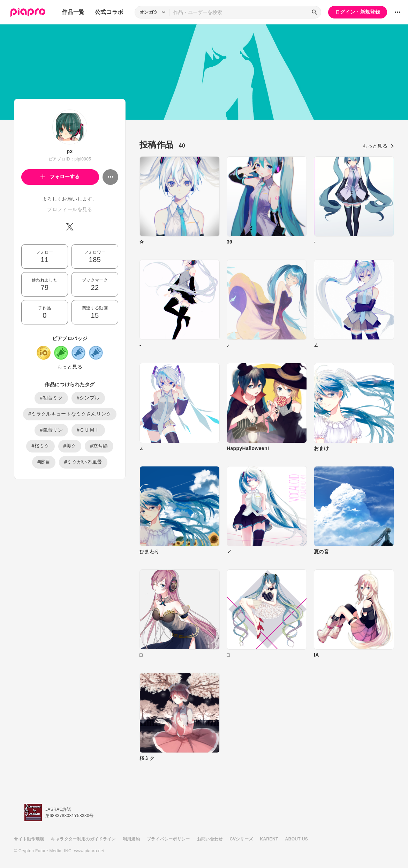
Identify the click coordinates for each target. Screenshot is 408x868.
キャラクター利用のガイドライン (83, 839)
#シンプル (88, 398)
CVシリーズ (241, 839)
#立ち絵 (99, 446)
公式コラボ (109, 12)
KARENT (269, 839)
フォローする (60, 177)
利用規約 (131, 839)
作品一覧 (73, 12)
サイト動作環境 (29, 839)
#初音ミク (51, 398)
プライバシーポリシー (168, 839)
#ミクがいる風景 (83, 462)
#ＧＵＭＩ (88, 430)
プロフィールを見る (70, 209)
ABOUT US (297, 839)
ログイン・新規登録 (358, 12)
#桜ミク (40, 446)
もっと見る (70, 367)
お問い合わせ (210, 839)
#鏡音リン (51, 430)
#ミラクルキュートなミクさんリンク (70, 414)
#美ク (70, 446)
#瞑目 (44, 462)
